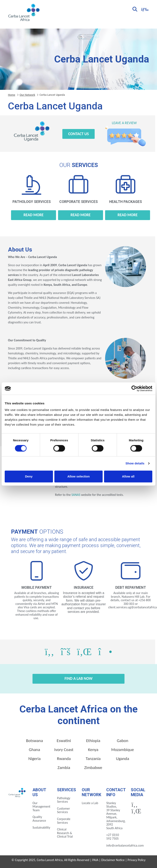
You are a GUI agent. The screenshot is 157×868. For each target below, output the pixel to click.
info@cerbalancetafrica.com (125, 845)
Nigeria (34, 759)
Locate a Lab (90, 803)
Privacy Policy (137, 860)
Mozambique (123, 750)
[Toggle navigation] (144, 9)
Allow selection (78, 476)
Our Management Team (41, 807)
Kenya (93, 750)
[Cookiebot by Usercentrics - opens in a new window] (134, 388)
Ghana (34, 750)
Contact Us (79, 134)
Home (12, 95)
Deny (29, 476)
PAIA (95, 860)
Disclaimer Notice (113, 860)
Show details (135, 463)
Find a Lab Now (79, 678)
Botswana (34, 741)
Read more (34, 215)
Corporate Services (64, 821)
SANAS (76, 495)
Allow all (128, 476)
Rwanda (64, 759)
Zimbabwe (93, 768)
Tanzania (93, 759)
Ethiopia (93, 741)
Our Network (27, 95)
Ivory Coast (64, 750)
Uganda (123, 759)
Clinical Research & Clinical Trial (65, 833)
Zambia (64, 768)
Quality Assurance (39, 819)
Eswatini (64, 741)
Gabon (122, 741)
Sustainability (41, 827)
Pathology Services (64, 800)
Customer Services (63, 810)
